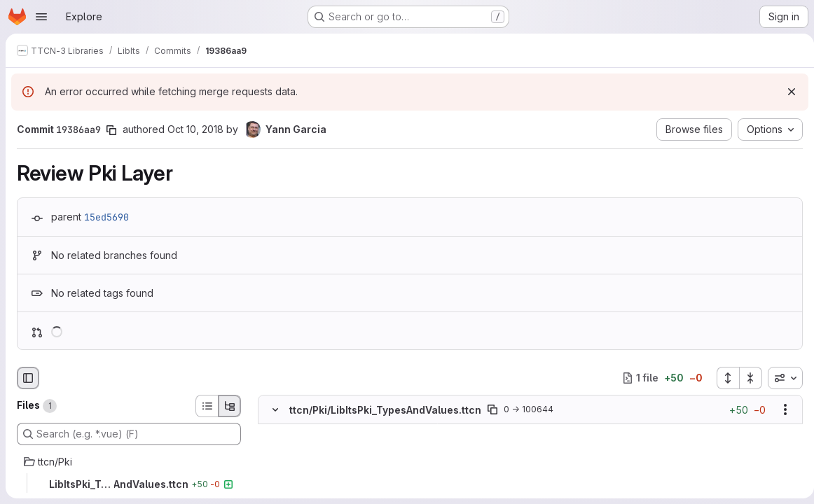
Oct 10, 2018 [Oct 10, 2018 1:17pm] (195, 129)
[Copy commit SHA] (111, 130)
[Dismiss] (786, 92)
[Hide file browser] (28, 378)
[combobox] (780, 378)
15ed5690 (106, 217)
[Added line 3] (308, 459)
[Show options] (780, 409)
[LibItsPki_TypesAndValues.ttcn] (129, 484)
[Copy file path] (492, 409)
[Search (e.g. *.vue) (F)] (129, 434)
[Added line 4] (308, 473)
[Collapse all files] (745, 378)
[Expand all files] (722, 378)
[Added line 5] (308, 487)
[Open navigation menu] (41, 17)
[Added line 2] (308, 445)
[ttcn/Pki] (129, 462)
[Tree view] (230, 406)
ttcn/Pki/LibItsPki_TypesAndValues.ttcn (385, 409)
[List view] (207, 406)
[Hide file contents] (275, 409)
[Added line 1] (308, 431)
